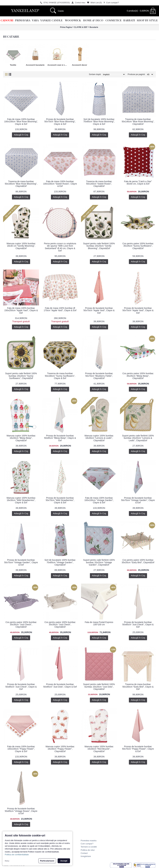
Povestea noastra (89, 841)
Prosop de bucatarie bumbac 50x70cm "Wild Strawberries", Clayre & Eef (60, 500)
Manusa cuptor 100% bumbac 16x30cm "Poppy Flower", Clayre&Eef (60, 749)
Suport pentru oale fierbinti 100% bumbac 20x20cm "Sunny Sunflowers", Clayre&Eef (21, 376)
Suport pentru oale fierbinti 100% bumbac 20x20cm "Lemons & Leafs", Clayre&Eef (138, 438)
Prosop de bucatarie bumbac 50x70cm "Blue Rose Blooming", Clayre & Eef (60, 122)
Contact (84, 853)
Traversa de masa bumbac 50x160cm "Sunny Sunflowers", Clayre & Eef (60, 376)
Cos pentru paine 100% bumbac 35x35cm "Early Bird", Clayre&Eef (138, 561)
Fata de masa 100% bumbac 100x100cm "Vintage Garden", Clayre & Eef (99, 500)
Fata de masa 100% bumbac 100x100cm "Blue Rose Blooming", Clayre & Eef (21, 122)
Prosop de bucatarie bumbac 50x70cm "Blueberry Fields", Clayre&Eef (99, 376)
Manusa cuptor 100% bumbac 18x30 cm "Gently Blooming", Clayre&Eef (21, 246)
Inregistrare (86, 856)
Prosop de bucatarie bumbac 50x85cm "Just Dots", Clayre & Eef (60, 685)
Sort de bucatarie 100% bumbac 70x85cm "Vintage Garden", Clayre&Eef (60, 562)
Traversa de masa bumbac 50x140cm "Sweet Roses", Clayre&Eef (99, 184)
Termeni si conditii (89, 847)
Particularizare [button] (47, 861)
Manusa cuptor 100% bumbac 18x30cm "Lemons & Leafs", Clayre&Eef (99, 438)
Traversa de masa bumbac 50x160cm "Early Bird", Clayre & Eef (138, 687)
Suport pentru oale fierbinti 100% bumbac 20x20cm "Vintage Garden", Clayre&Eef (99, 562)
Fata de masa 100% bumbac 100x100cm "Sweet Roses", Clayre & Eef (60, 184)
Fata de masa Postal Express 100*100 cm (99, 623)
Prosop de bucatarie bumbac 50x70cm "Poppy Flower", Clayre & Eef (138, 749)
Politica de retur (88, 850)
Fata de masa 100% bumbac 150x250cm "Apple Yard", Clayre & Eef (21, 310)
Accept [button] (64, 861)
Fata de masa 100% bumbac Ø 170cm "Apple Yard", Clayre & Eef (60, 309)
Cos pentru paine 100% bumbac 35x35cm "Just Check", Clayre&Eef (21, 625)
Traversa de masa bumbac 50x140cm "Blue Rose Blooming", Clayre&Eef (138, 122)
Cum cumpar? (87, 844)
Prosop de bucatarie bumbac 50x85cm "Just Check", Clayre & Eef (138, 625)
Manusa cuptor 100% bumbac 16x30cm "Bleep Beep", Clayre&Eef (21, 438)
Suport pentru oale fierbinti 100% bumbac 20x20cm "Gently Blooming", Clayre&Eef (99, 246)
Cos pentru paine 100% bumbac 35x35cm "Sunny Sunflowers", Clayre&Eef (138, 246)
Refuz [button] (7, 861)
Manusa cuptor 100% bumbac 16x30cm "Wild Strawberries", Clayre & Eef (21, 500)
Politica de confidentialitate (17, 855)
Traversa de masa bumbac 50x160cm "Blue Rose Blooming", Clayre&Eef (21, 184)
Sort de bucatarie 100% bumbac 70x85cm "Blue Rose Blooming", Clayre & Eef (99, 122)
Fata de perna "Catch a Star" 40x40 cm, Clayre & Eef (138, 183)
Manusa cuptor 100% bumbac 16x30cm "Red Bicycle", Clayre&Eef (99, 749)
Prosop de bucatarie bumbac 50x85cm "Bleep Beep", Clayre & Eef (60, 438)
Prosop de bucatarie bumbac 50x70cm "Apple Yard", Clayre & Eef (99, 310)
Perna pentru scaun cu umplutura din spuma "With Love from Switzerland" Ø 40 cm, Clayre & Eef (60, 247)
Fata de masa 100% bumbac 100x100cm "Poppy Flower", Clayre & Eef (21, 749)
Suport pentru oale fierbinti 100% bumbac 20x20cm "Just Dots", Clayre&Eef (99, 687)
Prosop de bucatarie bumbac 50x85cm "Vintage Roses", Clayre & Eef (21, 811)
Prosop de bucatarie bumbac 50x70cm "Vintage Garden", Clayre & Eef (138, 500)
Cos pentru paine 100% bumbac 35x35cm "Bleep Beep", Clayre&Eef (138, 376)
